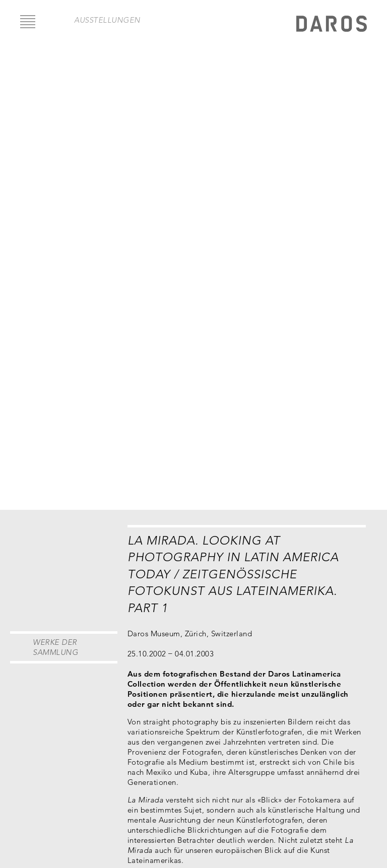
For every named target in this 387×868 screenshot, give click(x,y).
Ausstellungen (107, 20)
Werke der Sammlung (55, 647)
